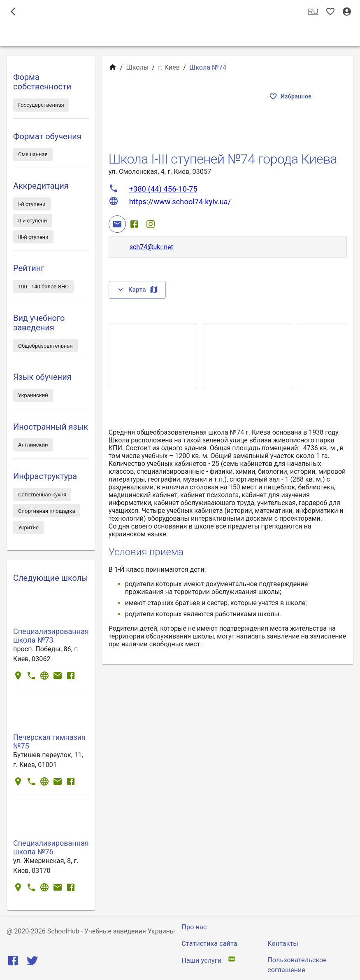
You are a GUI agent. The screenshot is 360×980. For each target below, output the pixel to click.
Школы (137, 67)
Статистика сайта (210, 944)
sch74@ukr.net (151, 247)
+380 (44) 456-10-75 (163, 189)
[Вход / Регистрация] (347, 12)
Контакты (283, 944)
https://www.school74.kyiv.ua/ (180, 202)
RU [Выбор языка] (313, 12)
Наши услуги (202, 960)
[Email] (117, 224)
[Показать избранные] (330, 12)
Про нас (194, 927)
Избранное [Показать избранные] (291, 97)
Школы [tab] (180, 35)
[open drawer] (13, 12)
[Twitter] (32, 962)
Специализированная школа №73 (51, 636)
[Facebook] (134, 224)
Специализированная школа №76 (51, 847)
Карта (137, 290)
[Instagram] (151, 224)
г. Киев (169, 67)
